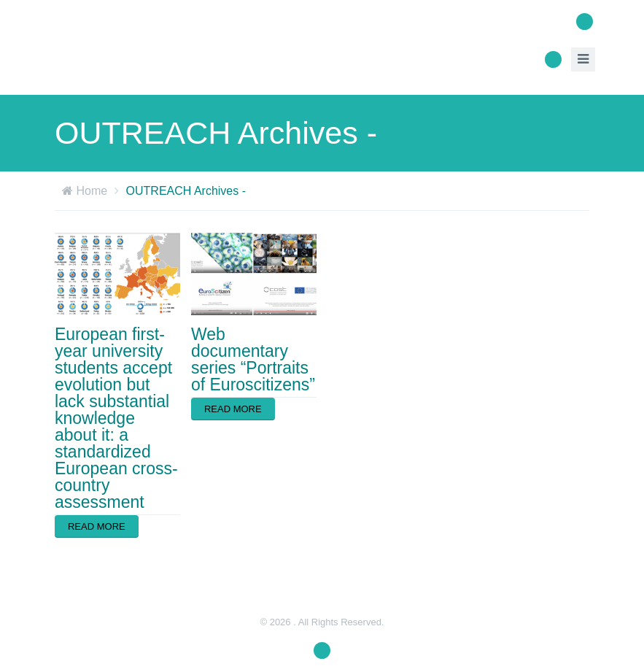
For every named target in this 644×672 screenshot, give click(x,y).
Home (92, 191)
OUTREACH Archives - (186, 191)
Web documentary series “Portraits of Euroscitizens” (253, 359)
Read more (97, 526)
